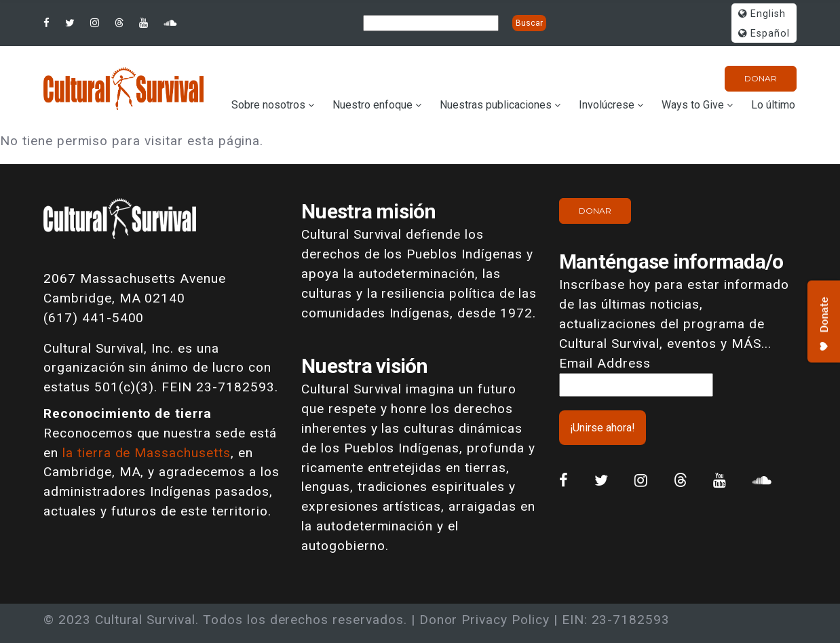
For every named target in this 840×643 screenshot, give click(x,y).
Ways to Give (693, 105)
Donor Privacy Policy (484, 620)
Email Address (605, 363)
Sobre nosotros (268, 105)
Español (764, 34)
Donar (761, 78)
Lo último (773, 105)
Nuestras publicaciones (496, 105)
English (762, 14)
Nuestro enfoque (373, 105)
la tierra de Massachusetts (147, 453)
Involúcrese (607, 105)
